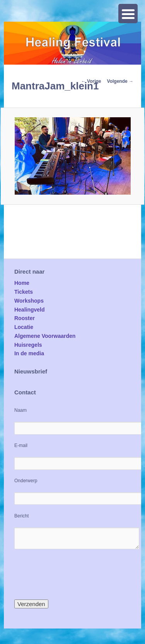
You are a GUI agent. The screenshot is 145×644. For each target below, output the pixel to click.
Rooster (25, 318)
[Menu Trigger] (128, 14)
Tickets (24, 292)
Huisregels (28, 345)
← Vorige (91, 81)
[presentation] (73, 574)
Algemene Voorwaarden (45, 336)
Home (22, 283)
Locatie (24, 327)
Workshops (29, 301)
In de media (29, 353)
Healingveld (30, 310)
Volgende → (120, 81)
